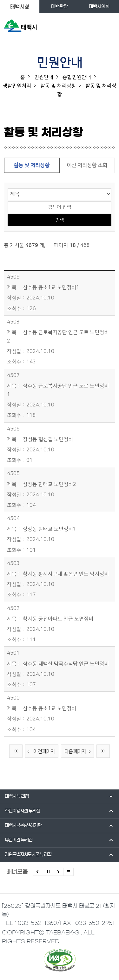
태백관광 (59, 7)
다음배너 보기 (58, 872)
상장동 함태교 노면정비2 (50, 484)
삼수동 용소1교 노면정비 (50, 708)
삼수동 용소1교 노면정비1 (51, 287)
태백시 (17, 796)
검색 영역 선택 (8, 188)
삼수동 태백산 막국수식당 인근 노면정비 (66, 664)
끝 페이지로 (103, 751)
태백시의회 (99, 7)
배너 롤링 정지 (48, 872)
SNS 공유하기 (111, 135)
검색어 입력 (8, 201)
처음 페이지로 (16, 751)
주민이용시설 (22, 811)
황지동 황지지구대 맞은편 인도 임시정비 (66, 574)
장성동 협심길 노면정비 (48, 439)
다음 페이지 (79, 752)
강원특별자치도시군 (28, 855)
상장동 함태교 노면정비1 (50, 529)
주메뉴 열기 (110, 27)
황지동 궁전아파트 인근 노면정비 (58, 619)
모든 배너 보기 (68, 872)
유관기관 (19, 840)
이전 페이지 (40, 752)
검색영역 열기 (97, 27)
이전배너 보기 (38, 872)
